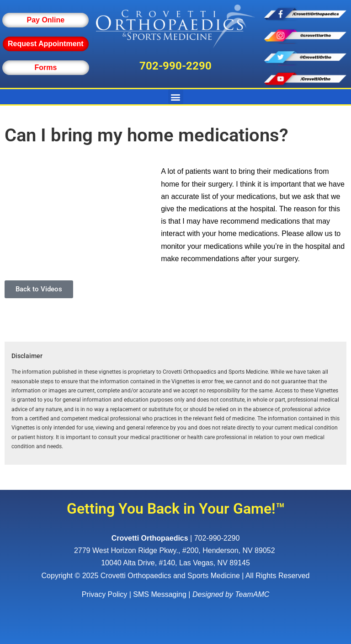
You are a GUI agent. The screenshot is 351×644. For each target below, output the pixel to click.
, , (175, 550)
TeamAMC (252, 594)
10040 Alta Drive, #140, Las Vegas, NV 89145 (175, 563)
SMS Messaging (160, 594)
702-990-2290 (175, 66)
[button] (176, 97)
